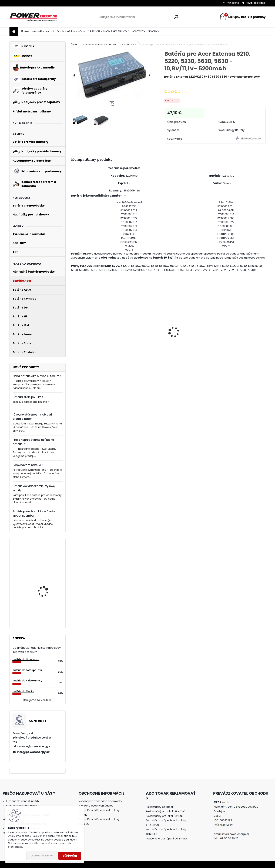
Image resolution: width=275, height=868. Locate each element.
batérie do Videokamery (27, 681)
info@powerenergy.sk (33, 752)
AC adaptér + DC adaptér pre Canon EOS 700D (94, 339)
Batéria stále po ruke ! (28, 397)
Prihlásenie (233, 3)
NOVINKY (154, 31)
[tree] (102, 815)
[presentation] (74, 75)
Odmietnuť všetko (42, 856)
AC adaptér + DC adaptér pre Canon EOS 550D (241, 339)
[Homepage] (14, 32)
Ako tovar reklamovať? (37, 31)
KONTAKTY (138, 31)
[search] (176, 17)
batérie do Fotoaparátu (27, 670)
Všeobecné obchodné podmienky (100, 801)
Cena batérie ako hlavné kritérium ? (37, 376)
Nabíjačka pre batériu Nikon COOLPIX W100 (142, 343)
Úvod (74, 45)
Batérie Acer (129, 45)
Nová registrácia (256, 3)
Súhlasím (70, 856)
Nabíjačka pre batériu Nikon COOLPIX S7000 (191, 344)
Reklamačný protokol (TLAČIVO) (166, 811)
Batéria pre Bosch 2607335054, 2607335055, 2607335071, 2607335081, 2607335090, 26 (43, 604)
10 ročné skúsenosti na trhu (23, 801)
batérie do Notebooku (26, 659)
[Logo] (34, 17)
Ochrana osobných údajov (96, 806)
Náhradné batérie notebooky (100, 45)
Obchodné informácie (71, 31)
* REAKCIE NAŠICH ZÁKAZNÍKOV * (108, 31)
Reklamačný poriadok (160, 807)
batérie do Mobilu (23, 691)
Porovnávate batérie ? (28, 465)
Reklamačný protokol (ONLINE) (165, 816)
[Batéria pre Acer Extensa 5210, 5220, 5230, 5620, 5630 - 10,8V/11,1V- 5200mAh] (112, 75)
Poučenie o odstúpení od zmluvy (167, 839)
